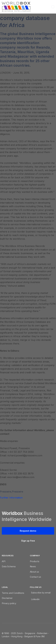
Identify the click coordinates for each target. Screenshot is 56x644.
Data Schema (9, 566)
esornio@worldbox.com (21, 477)
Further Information (11, 498)
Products (35, 561)
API (4, 561)
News (33, 566)
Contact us (35, 577)
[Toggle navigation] (53, 7)
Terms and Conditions (13, 593)
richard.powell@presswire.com (25, 455)
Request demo (28, 531)
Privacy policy (9, 603)
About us (34, 572)
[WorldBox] (16, 7)
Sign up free (28, 541)
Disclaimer (7, 598)
